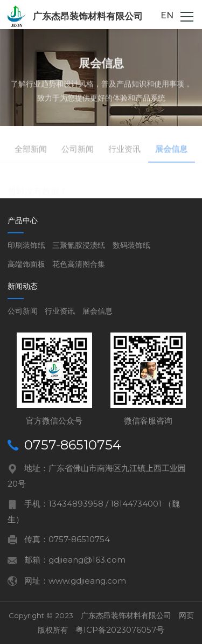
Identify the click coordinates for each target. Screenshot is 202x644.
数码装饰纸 (131, 245)
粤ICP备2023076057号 (120, 630)
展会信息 (97, 311)
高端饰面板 (26, 264)
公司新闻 (23, 311)
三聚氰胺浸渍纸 (79, 245)
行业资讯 (60, 311)
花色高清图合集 (79, 264)
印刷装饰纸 (26, 245)
